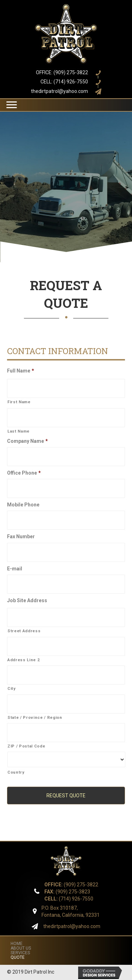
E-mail (15, 569)
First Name (19, 402)
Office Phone (24, 473)
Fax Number (21, 536)
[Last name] (66, 418)
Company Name (27, 441)
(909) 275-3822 (71, 885)
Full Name (21, 371)
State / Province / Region (35, 717)
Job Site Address (27, 600)
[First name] (66, 388)
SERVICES (20, 953)
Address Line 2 (24, 660)
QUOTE (18, 957)
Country (16, 772)
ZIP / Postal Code (26, 746)
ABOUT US (21, 948)
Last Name (18, 431)
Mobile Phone (23, 505)
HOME (17, 944)
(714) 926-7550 (69, 899)
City (12, 688)
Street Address (24, 631)
